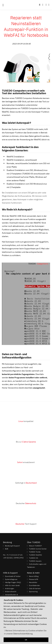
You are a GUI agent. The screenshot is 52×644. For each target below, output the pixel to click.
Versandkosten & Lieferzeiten (10, 596)
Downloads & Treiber (13, 576)
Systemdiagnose (11, 579)
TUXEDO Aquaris (35, 561)
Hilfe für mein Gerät (12, 585)
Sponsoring (33, 591)
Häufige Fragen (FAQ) (13, 582)
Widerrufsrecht (11, 591)
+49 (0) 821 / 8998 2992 (13, 558)
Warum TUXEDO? (35, 546)
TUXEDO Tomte (35, 552)
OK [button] (26, 640)
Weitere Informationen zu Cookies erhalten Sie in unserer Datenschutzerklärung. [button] (25, 632)
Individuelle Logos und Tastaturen (37, 565)
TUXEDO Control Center (38, 549)
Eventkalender (34, 585)
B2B (7, 549)
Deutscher (26, 503)
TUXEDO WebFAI (35, 555)
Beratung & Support (12, 546)
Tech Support (26, 524)
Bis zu (26, 442)
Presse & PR (34, 579)
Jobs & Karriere (35, 588)
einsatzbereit (26, 462)
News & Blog (34, 576)
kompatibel (26, 421)
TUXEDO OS (33, 558)
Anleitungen (10, 588)
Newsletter (33, 582)
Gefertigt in (26, 483)
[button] (49, 5)
